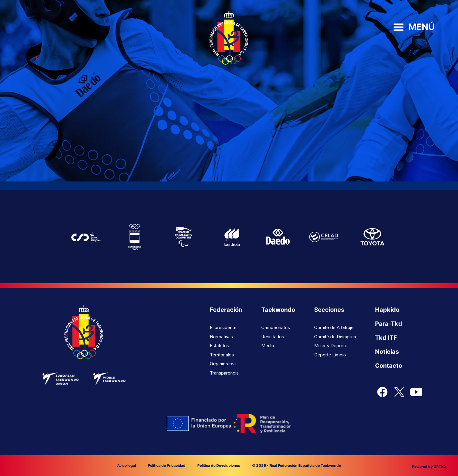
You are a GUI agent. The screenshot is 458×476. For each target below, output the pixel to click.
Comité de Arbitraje (334, 327)
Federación (226, 310)
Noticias (387, 352)
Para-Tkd (389, 324)
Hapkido (387, 310)
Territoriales (222, 355)
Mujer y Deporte (331, 346)
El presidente (223, 327)
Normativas (221, 337)
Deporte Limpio (330, 355)
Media (268, 346)
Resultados (273, 337)
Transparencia (224, 373)
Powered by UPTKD (429, 467)
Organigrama (223, 364)
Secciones (329, 310)
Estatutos (219, 346)
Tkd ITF (386, 338)
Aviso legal (126, 465)
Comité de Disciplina (335, 337)
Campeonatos (276, 327)
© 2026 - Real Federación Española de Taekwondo (296, 465)
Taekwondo (278, 310)
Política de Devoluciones (219, 465)
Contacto (389, 366)
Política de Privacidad (167, 465)
